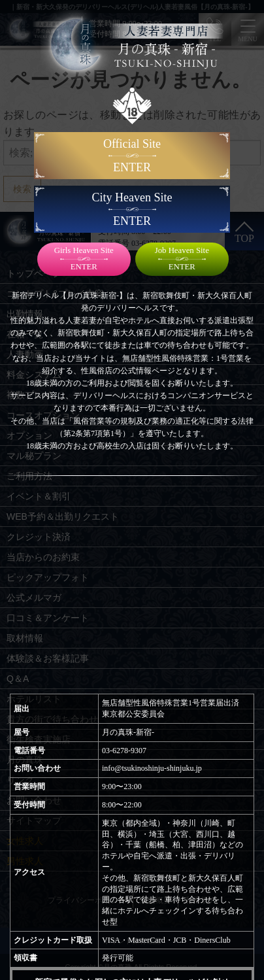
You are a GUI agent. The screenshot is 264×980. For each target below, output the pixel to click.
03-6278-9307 (124, 751)
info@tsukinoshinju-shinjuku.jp (152, 768)
